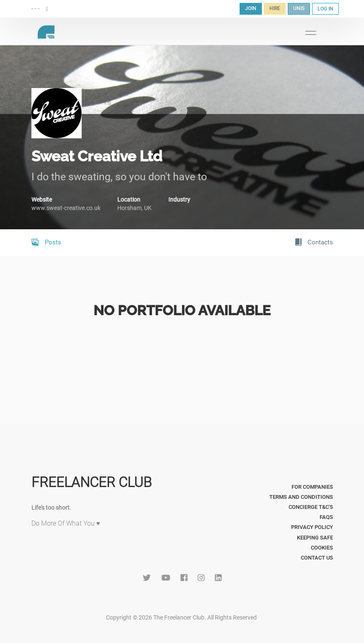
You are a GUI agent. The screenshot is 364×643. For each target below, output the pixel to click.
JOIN (251, 8)
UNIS (299, 8)
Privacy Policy (312, 527)
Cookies (322, 548)
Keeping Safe (315, 538)
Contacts (314, 242)
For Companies (312, 487)
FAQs (326, 517)
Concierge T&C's (311, 507)
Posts (46, 242)
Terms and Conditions (301, 497)
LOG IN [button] (325, 9)
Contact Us (317, 558)
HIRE (275, 8)
